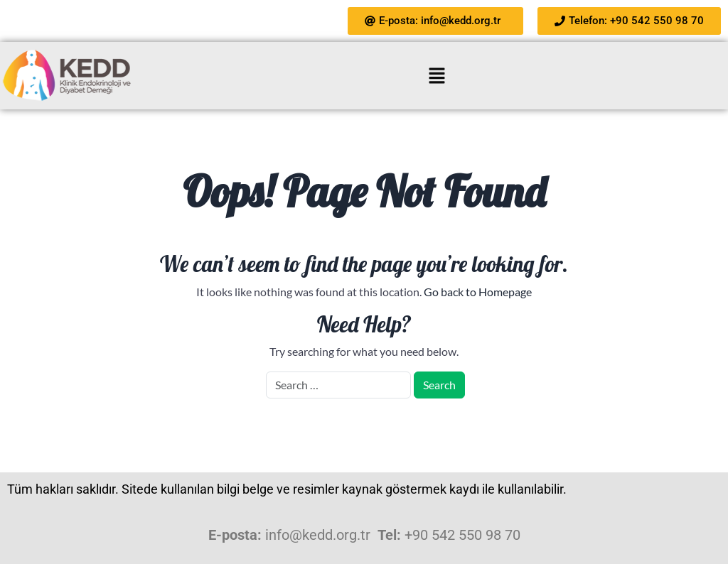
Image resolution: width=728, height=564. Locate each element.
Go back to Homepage (478, 292)
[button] (437, 76)
